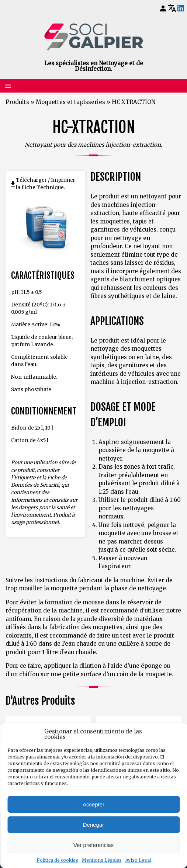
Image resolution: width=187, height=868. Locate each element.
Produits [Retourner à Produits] (17, 102)
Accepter (93, 804)
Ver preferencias (93, 845)
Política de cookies (57, 860)
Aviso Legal (138, 860)
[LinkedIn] (181, 8)
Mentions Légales (102, 860)
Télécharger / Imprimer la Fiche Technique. (46, 184)
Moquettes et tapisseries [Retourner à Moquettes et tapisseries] (70, 102)
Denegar (94, 825)
